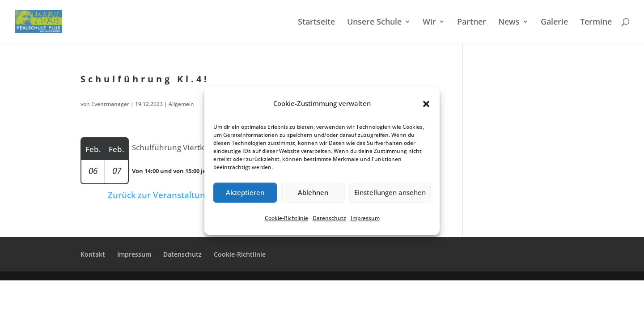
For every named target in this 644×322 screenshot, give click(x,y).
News (509, 23)
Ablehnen (313, 193)
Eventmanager (110, 104)
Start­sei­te (316, 23)
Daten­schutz (329, 218)
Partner (472, 23)
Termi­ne (596, 23)
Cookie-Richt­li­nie (286, 218)
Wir (429, 23)
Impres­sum (365, 218)
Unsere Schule (374, 23)
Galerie (554, 23)
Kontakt (93, 254)
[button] (426, 104)
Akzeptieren (245, 193)
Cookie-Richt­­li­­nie (240, 254)
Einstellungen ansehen (390, 193)
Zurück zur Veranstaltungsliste (169, 195)
